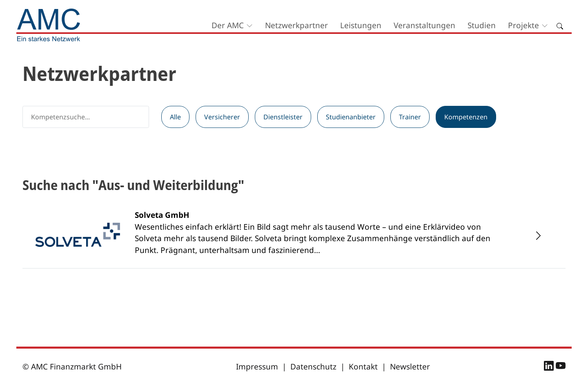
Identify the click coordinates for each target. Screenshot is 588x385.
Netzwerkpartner (296, 25)
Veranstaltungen (424, 25)
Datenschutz (313, 367)
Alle (175, 117)
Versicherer (222, 117)
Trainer (410, 117)
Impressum (257, 367)
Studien (482, 25)
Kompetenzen (466, 117)
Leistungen (361, 25)
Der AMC (228, 25)
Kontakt (363, 367)
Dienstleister (283, 117)
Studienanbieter (351, 117)
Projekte (523, 25)
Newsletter (410, 367)
